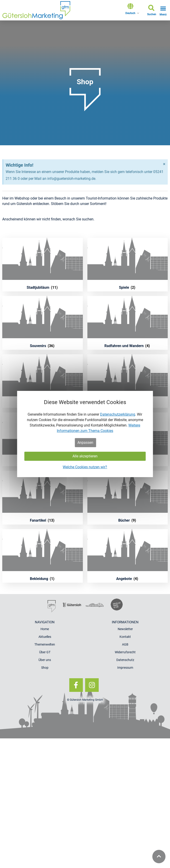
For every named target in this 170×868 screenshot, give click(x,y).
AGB (125, 644)
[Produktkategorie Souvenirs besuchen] (43, 323)
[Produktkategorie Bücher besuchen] (128, 498)
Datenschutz (125, 660)
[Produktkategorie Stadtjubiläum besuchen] (43, 265)
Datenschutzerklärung (118, 414)
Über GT (45, 652)
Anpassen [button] (85, 443)
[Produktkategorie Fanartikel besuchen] (43, 498)
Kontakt (125, 637)
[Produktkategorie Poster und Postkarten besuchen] (43, 381)
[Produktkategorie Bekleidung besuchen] (43, 556)
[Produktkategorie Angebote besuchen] (128, 556)
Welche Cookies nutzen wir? (85, 467)
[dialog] (85, 434)
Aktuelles (45, 637)
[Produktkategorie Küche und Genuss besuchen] (128, 381)
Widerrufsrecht (125, 652)
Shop (45, 668)
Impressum (125, 668)
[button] (152, 11)
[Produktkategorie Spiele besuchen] (128, 265)
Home (45, 629)
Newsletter (125, 629)
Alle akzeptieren (85, 456)
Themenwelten (45, 644)
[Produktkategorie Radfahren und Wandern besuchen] (128, 323)
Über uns (45, 660)
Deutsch (130, 13)
